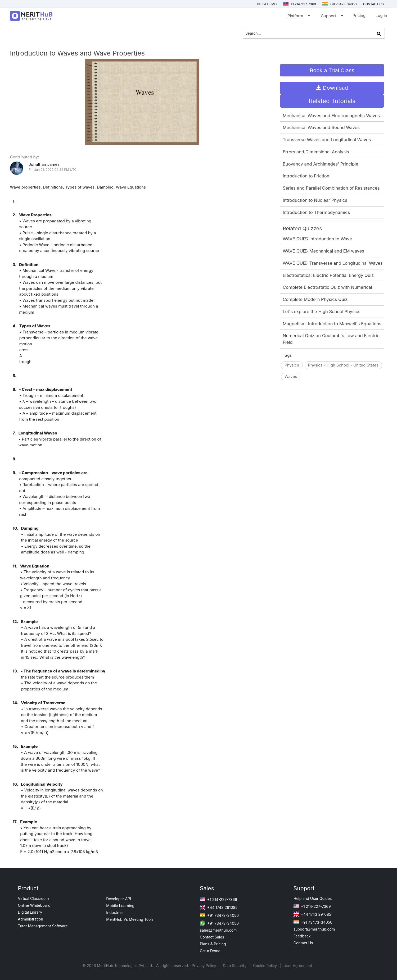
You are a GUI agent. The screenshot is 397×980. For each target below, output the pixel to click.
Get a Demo (267, 4)
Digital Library (30, 912)
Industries (115, 912)
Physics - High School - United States (343, 365)
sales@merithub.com (218, 930)
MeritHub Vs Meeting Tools (130, 919)
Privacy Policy (204, 966)
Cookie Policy (265, 966)
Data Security (235, 966)
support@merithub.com (314, 929)
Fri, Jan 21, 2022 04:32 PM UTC (53, 170)
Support (332, 17)
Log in (381, 15)
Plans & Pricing (213, 944)
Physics (292, 365)
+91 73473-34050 (340, 4)
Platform (298, 17)
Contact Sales (212, 937)
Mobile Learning (120, 906)
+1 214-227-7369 (300, 4)
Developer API (119, 899)
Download (332, 88)
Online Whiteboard (34, 905)
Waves (291, 376)
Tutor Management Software (43, 926)
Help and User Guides (313, 898)
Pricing (359, 15)
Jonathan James (44, 164)
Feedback (302, 936)
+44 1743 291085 (219, 907)
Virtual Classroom (33, 898)
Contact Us (303, 943)
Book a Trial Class (332, 70)
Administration (31, 919)
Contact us (373, 4)
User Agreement (298, 966)
